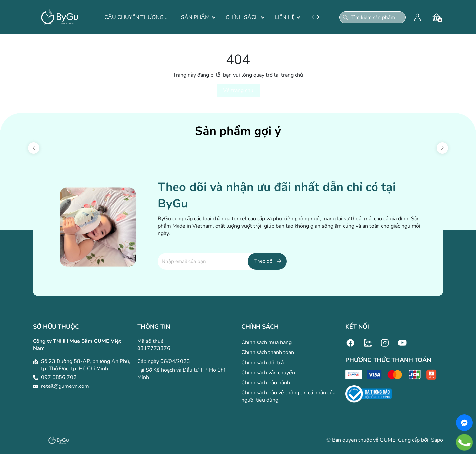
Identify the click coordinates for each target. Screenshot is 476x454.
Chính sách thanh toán (268, 352)
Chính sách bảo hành (266, 383)
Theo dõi (264, 261)
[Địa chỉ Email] (222, 261)
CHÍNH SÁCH (245, 17)
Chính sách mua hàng (266, 342)
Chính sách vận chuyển (268, 373)
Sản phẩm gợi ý (238, 131)
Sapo (436, 440)
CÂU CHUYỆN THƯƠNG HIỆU (138, 17)
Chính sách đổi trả (262, 363)
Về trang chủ (238, 90)
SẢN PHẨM (198, 17)
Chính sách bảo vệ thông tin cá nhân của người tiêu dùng (288, 396)
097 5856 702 (59, 377)
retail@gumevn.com (65, 386)
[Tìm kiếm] (345, 17)
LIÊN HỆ (288, 17)
